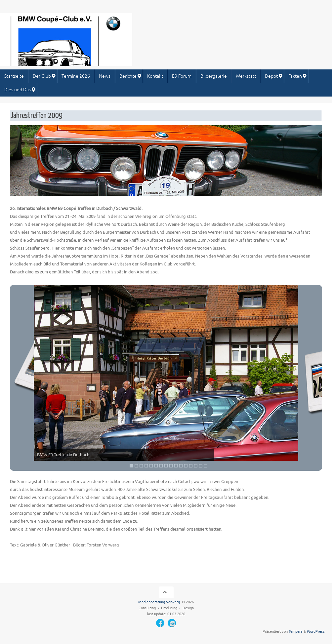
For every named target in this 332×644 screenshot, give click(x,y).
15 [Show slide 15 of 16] (201, 466)
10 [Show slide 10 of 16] (176, 466)
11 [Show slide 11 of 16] (181, 466)
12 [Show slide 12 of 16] (186, 466)
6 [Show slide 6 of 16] (156, 466)
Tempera (296, 632)
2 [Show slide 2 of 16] (136, 466)
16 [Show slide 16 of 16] (206, 466)
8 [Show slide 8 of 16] (166, 466)
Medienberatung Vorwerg (159, 602)
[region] (166, 378)
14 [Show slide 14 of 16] (196, 466)
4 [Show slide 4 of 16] (146, 466)
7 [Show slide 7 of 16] (161, 466)
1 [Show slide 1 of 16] (131, 466)
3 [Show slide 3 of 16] (141, 466)
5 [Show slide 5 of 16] (151, 466)
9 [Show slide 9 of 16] (171, 466)
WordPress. (316, 632)
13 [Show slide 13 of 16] (191, 466)
